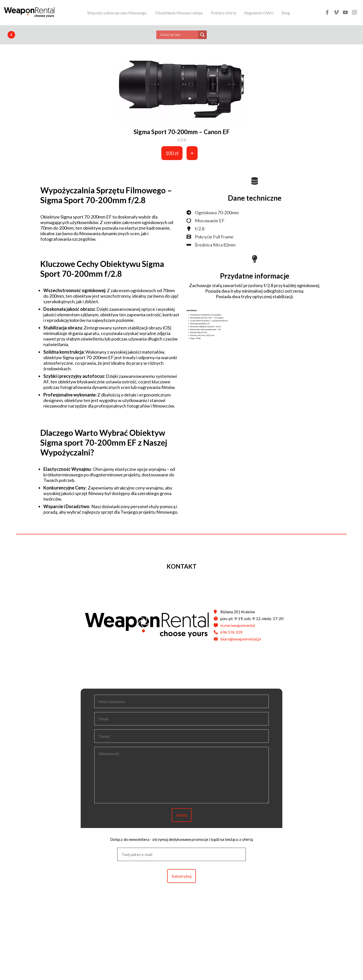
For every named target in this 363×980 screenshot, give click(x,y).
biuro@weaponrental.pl (241, 639)
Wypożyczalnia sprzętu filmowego (117, 13)
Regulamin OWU (259, 13)
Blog (286, 13)
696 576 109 (231, 632)
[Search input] (178, 35)
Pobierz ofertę (223, 13)
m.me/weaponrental (238, 625)
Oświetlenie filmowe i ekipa (179, 13)
